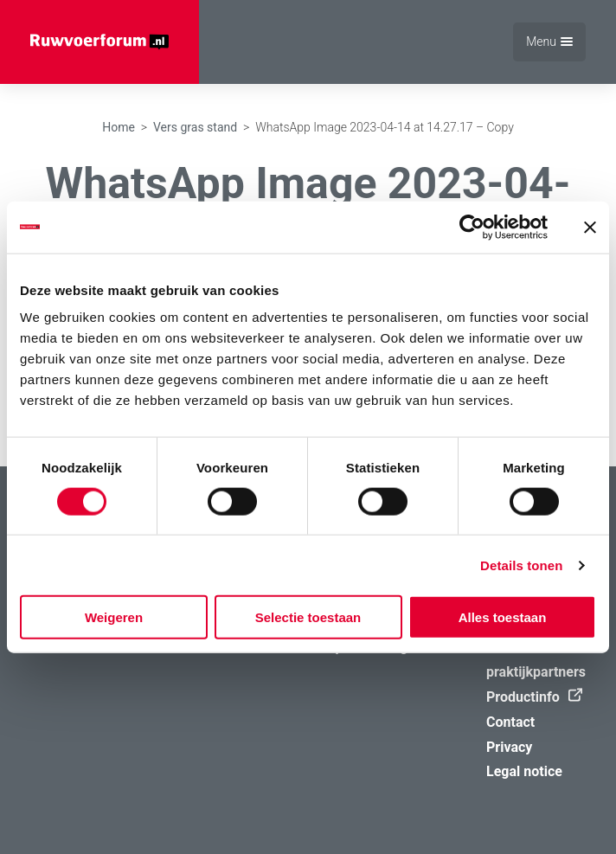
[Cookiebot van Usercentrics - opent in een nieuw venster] (472, 227)
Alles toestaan (503, 617)
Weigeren (114, 617)
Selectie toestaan (308, 617)
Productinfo (530, 697)
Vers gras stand (195, 127)
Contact (510, 722)
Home (119, 127)
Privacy (509, 747)
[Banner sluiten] (590, 227)
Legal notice (524, 771)
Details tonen (521, 565)
